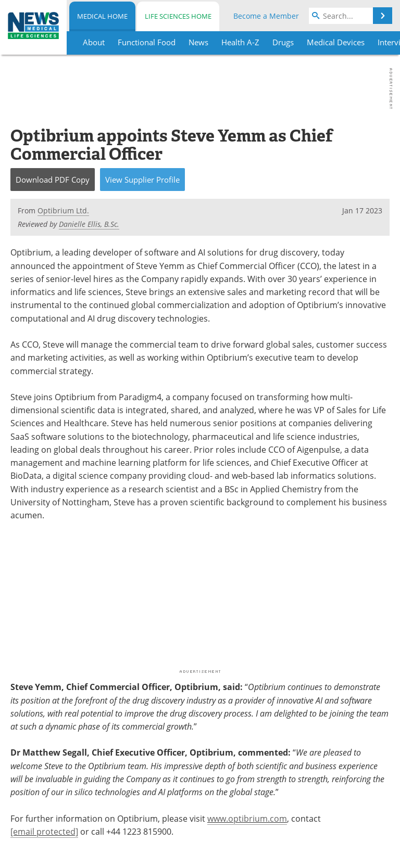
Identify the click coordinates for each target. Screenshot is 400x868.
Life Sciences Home (178, 16)
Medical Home (102, 16)
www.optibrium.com (247, 819)
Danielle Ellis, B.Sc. (89, 224)
